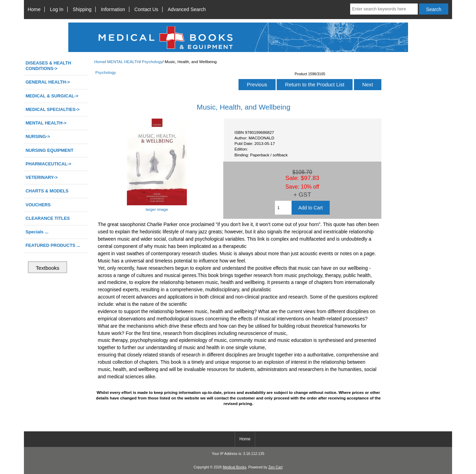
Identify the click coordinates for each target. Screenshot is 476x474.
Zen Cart (275, 467)
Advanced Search (187, 9)
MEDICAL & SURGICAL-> (52, 96)
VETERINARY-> (42, 177)
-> (46, 123)
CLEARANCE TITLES (48, 218)
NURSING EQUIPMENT (50, 150)
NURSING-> (38, 136)
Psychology (152, 62)
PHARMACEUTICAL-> (49, 164)
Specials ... (37, 232)
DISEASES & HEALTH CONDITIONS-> (49, 66)
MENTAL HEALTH (123, 62)
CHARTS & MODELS (47, 191)
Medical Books (234, 467)
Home (34, 9)
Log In (57, 9)
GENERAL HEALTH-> (48, 82)
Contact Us (146, 9)
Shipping (82, 9)
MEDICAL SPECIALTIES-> (53, 109)
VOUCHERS (38, 205)
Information (113, 9)
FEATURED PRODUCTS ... (53, 245)
